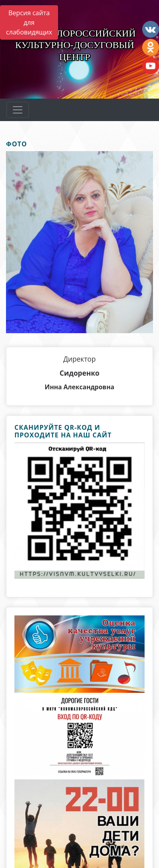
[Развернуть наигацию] (18, 110)
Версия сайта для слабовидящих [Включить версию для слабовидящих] (29, 22)
